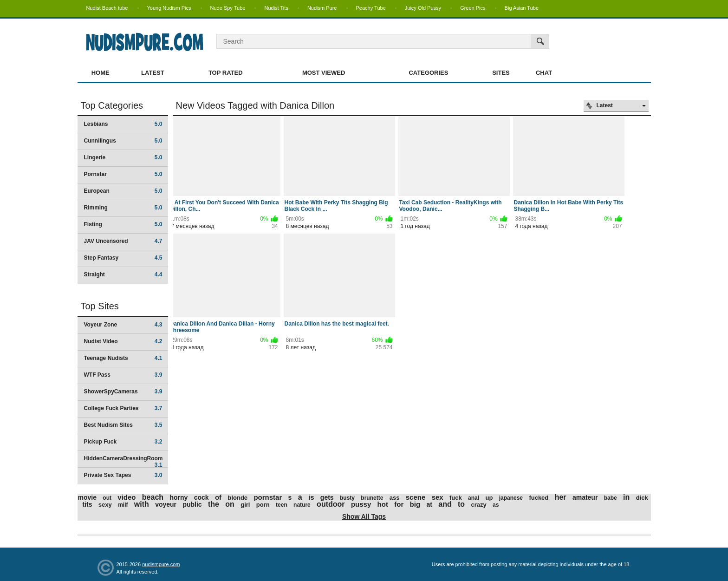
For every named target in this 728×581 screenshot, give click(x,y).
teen (282, 505)
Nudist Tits (276, 8)
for (399, 504)
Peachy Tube (371, 8)
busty (347, 498)
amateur (585, 497)
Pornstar (123, 174)
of (218, 497)
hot (383, 504)
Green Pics (473, 8)
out (107, 498)
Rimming (123, 208)
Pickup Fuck (123, 442)
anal (474, 498)
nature (302, 505)
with (142, 504)
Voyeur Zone (123, 325)
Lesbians (123, 124)
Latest (153, 73)
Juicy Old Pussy (423, 8)
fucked (539, 498)
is (311, 497)
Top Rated (226, 73)
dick (642, 498)
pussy (361, 504)
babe (611, 498)
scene (416, 497)
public (192, 504)
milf (123, 505)
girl (245, 505)
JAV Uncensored (123, 241)
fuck (456, 498)
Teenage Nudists (123, 358)
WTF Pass (123, 375)
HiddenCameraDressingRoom (123, 461)
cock (201, 497)
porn (263, 505)
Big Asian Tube (522, 8)
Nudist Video (123, 341)
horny (179, 497)
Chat (544, 73)
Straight (123, 274)
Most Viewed (324, 73)
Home (101, 73)
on (230, 504)
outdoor (331, 504)
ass (395, 498)
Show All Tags (364, 516)
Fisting (123, 224)
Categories (428, 73)
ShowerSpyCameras (123, 392)
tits (88, 504)
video (127, 497)
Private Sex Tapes (123, 475)
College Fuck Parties (123, 408)
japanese (511, 498)
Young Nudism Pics (169, 8)
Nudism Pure (322, 8)
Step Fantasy (123, 258)
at (429, 504)
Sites (501, 73)
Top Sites (100, 306)
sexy (105, 505)
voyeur (166, 504)
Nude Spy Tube (228, 8)
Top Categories (112, 105)
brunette (372, 498)
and (445, 504)
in (626, 497)
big (415, 504)
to (461, 504)
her (561, 497)
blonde (237, 498)
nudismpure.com (161, 564)
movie (87, 497)
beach (153, 497)
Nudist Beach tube (107, 8)
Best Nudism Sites (123, 425)
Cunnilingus (123, 141)
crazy (478, 505)
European (123, 191)
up (489, 498)
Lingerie (123, 157)
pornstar (268, 497)
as (496, 505)
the (214, 504)
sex (438, 497)
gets (327, 497)
